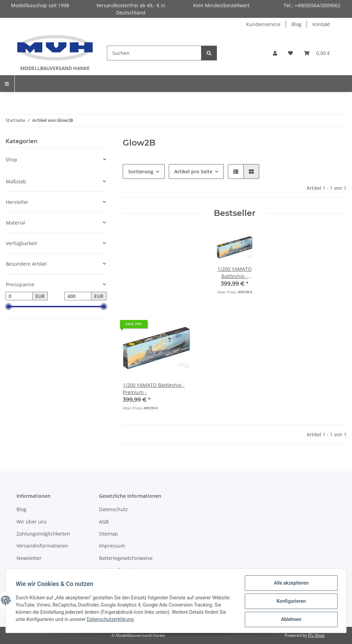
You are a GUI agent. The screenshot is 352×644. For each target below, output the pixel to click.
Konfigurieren (290, 602)
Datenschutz (113, 509)
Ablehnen (290, 620)
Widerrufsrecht (117, 570)
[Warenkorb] (317, 53)
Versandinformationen (42, 546)
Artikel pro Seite (193, 171)
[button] (275, 53)
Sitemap (108, 534)
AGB (104, 522)
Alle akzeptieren (290, 584)
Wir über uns (32, 522)
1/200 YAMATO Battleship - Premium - (154, 389)
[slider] (8, 307)
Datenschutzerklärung (150, 620)
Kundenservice (263, 24)
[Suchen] (154, 53)
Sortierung (141, 171)
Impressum (112, 546)
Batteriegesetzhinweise (126, 558)
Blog (296, 24)
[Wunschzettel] (290, 53)
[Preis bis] (78, 296)
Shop (11, 159)
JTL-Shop (316, 635)
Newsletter (29, 558)
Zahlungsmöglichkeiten (43, 534)
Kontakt (321, 24)
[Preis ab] (19, 296)
